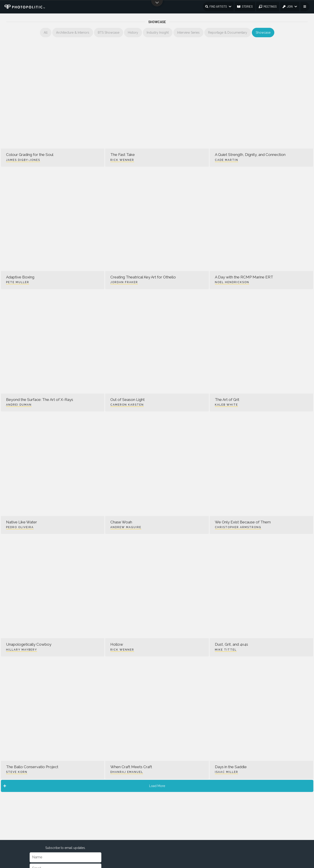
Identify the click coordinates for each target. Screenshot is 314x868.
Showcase (263, 33)
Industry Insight (158, 33)
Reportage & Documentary (228, 33)
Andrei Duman (19, 405)
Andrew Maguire (126, 527)
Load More (84, 786)
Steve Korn (17, 772)
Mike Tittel (226, 650)
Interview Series (188, 33)
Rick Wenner (122, 160)
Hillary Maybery (22, 650)
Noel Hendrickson (232, 282)
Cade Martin (227, 160)
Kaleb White (226, 405)
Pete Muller (18, 282)
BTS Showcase (109, 33)
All (46, 33)
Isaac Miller (227, 772)
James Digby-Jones (23, 160)
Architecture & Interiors (73, 33)
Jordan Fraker (124, 282)
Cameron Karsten (127, 405)
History (133, 33)
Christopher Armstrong (238, 527)
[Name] (65, 857)
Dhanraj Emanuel (127, 772)
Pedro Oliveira (20, 527)
